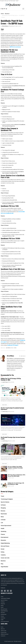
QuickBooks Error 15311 (11, 348)
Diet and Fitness (4, 609)
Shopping (3, 604)
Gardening (3, 618)
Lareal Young (5, 382)
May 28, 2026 (11, 382)
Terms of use (3, 631)
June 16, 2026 (11, 470)
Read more (4, 405)
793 (19, 26)
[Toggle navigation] (23, 9)
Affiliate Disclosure (5, 634)
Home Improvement (5, 621)
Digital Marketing (4, 611)
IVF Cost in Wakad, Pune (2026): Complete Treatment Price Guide (15, 467)
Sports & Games (4, 600)
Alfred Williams (5, 26)
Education (3, 613)
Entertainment (4, 614)
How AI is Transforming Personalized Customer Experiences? (12, 409)
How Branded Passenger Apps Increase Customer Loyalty (13, 438)
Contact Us (3, 636)
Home (2, 14)
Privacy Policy (4, 632)
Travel (2, 597)
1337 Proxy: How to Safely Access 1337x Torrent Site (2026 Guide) (16, 475)
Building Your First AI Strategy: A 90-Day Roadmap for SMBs (11, 379)
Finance (2, 616)
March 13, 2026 (11, 441)
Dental (2, 607)
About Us (3, 629)
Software (3, 602)
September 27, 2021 (13, 26)
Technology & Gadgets (5, 598)
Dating (2, 605)
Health (2, 620)
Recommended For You (7, 375)
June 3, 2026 (11, 478)
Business (7, 14)
